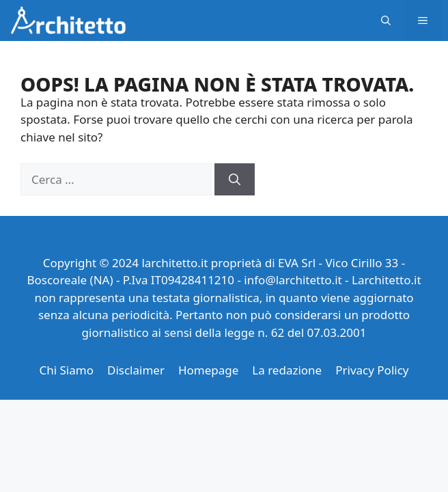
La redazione (287, 370)
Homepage (208, 370)
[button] (386, 20)
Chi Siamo (66, 370)
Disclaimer (136, 370)
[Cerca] (235, 180)
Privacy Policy (372, 370)
